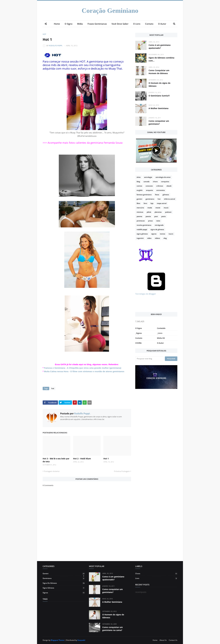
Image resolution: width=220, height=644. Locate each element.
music (166, 208)
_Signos (138, 333)
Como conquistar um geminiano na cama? (113, 629)
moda (150, 208)
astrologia (148, 177)
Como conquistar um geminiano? (159, 122)
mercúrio (140, 208)
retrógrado (159, 225)
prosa (150, 221)
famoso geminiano (144, 195)
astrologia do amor (163, 177)
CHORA (138, 343)
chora (155, 182)
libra (138, 203)
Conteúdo (161, 328)
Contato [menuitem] (149, 24)
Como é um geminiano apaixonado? (160, 47)
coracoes (149, 186)
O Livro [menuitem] (137, 24)
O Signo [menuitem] (69, 24)
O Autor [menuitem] (162, 24)
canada (146, 182)
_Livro (160, 333)
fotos (157, 195)
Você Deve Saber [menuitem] (120, 24)
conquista (165, 182)
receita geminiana (144, 225)
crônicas (160, 186)
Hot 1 (106, 459)
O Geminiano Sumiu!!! (159, 96)
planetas (158, 212)
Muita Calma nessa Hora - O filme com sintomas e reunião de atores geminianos (84, 371)
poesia (148, 216)
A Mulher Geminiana (158, 108)
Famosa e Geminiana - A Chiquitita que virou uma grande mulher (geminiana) (83, 368)
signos (154, 234)
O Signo (139, 328)
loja (152, 203)
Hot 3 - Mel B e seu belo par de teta (56, 460)
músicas (140, 212)
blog (138, 182)
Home (155, 640)
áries (139, 177)
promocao (141, 221)
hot (44, 34)
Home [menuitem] (57, 24)
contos (139, 186)
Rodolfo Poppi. (56, 46)
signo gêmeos (142, 234)
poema (139, 216)
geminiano (150, 199)
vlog (165, 238)
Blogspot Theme (58, 640)
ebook (169, 186)
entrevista (161, 190)
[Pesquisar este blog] (149, 359)
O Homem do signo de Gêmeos (159, 84)
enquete (149, 190)
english (140, 190)
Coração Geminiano (110, 11)
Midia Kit (161, 338)
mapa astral (162, 203)
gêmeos (166, 195)
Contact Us (173, 640)
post (156, 216)
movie (158, 208)
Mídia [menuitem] (80, 24)
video (149, 238)
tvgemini (140, 238)
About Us (163, 640)
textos (163, 234)
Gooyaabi (81, 640)
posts (164, 216)
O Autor (160, 343)
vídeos (157, 238)
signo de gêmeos (157, 229)
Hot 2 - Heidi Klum (82, 459)
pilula (149, 212)
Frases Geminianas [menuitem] (97, 24)
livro (145, 203)
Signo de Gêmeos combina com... (161, 59)
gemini (139, 199)
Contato (139, 338)
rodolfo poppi (142, 229)
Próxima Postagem (122, 471)
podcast (168, 212)
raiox (158, 221)
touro (171, 234)
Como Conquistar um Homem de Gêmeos (159, 72)
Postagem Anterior (52, 471)
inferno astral (169, 199)
